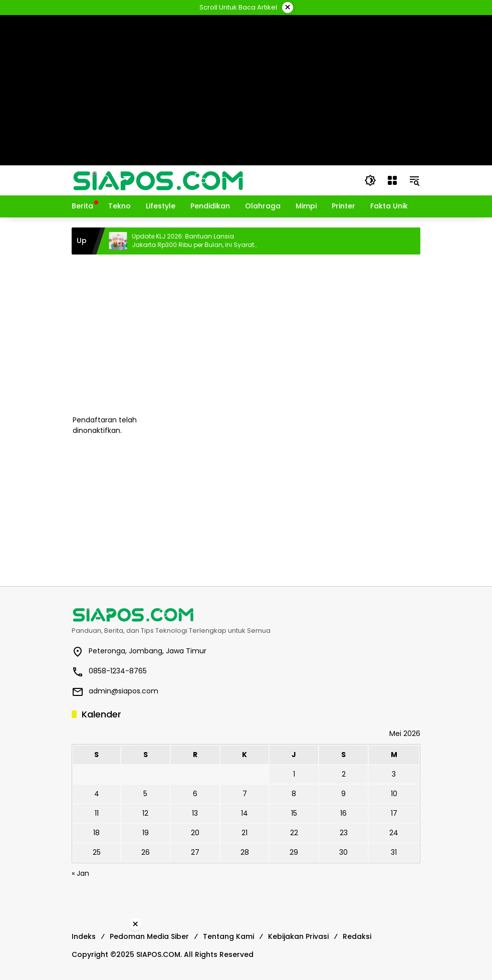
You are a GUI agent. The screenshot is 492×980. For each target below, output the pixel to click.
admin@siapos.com (124, 691)
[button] (370, 180)
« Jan (80, 873)
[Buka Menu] (392, 180)
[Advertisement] (246, 335)
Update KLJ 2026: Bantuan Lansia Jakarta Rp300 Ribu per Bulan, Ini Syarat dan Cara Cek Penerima (202, 241)
